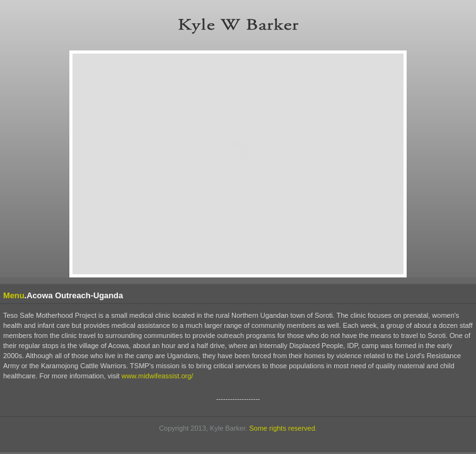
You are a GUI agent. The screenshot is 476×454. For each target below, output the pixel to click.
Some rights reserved (282, 428)
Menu (14, 295)
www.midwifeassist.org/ (158, 376)
